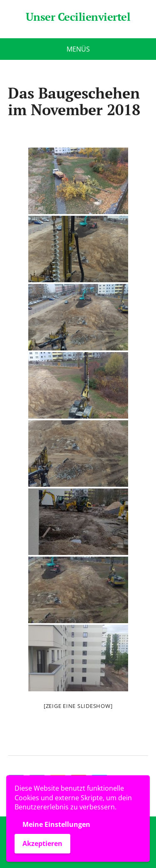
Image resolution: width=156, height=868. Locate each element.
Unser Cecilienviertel (78, 17)
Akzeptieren (42, 843)
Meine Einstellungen (56, 824)
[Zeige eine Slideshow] (78, 706)
